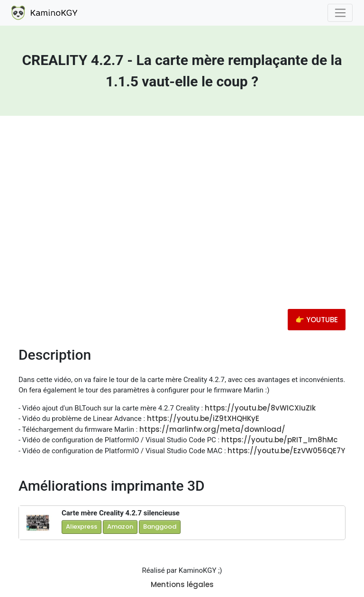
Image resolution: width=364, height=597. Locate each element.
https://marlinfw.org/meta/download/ (212, 429)
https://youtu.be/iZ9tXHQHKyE (203, 418)
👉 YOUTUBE (317, 320)
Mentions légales (182, 584)
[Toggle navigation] (340, 13)
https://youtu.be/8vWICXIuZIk (260, 408)
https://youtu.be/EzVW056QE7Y (286, 451)
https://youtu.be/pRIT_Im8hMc (279, 440)
